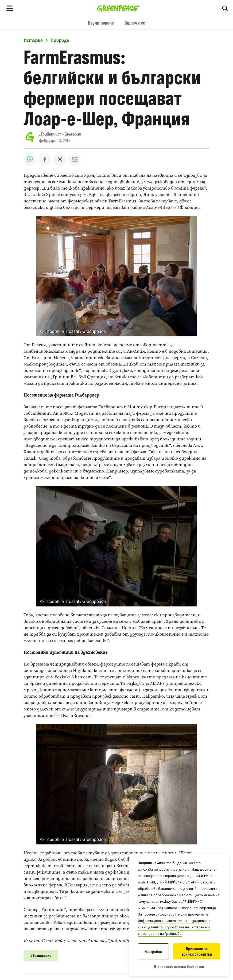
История (33, 41)
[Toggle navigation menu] (10, 8)
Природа (60, 41)
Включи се (135, 23)
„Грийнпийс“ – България (60, 134)
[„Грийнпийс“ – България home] (118, 8)
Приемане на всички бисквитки (197, 951)
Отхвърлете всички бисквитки (179, 966)
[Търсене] (225, 8)
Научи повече (101, 23)
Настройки (153, 952)
